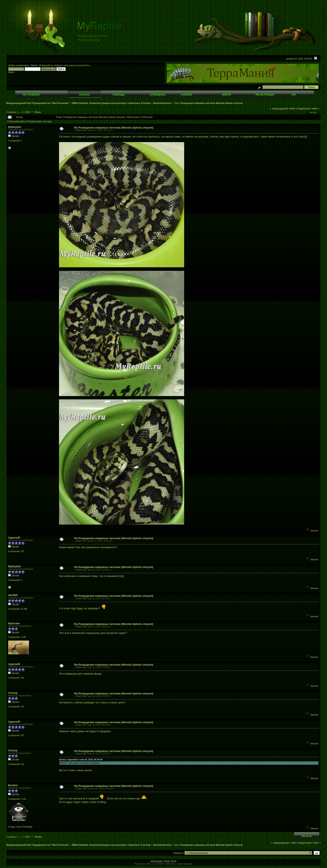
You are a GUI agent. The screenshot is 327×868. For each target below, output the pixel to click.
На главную (31, 95)
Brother (13, 785)
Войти (226, 95)
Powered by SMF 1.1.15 (146, 864)
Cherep (13, 693)
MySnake (14, 623)
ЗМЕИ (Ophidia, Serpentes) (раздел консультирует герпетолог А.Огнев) (111, 103)
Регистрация (265, 95)
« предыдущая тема (282, 108)
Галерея (186, 95)
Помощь (119, 95)
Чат (294, 95)
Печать (313, 113)
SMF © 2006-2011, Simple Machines (176, 864)
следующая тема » (308, 108)
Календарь (158, 95)
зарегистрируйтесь (79, 65)
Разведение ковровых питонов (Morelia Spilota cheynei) (211, 103)
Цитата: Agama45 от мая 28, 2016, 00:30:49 (81, 760)
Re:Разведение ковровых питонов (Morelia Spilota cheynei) (114, 128)
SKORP (13, 595)
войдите (59, 65)
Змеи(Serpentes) (162, 103)
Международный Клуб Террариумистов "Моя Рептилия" (38, 103)
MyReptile (14, 127)
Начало (85, 95)
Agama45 (14, 538)
